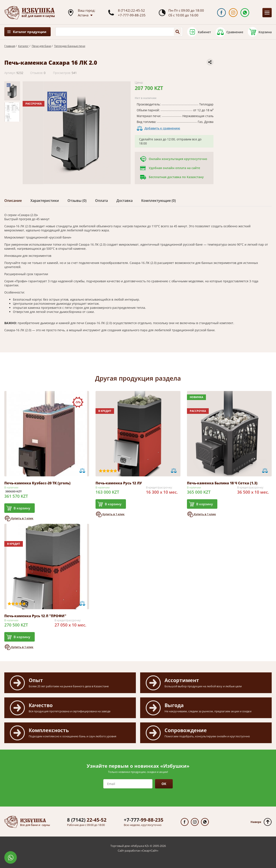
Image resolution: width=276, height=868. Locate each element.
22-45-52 (87, 820)
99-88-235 (144, 820)
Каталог (23, 46)
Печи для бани (41, 46)
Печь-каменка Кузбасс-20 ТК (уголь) (37, 483)
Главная (10, 46)
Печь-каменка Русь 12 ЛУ (119, 483)
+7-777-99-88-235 (132, 15)
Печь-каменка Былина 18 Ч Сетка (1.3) (222, 483)
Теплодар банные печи (70, 46)
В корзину (22, 508)
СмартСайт (150, 851)
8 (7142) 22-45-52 (131, 10)
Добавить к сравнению (162, 128)
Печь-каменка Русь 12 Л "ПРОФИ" (35, 616)
